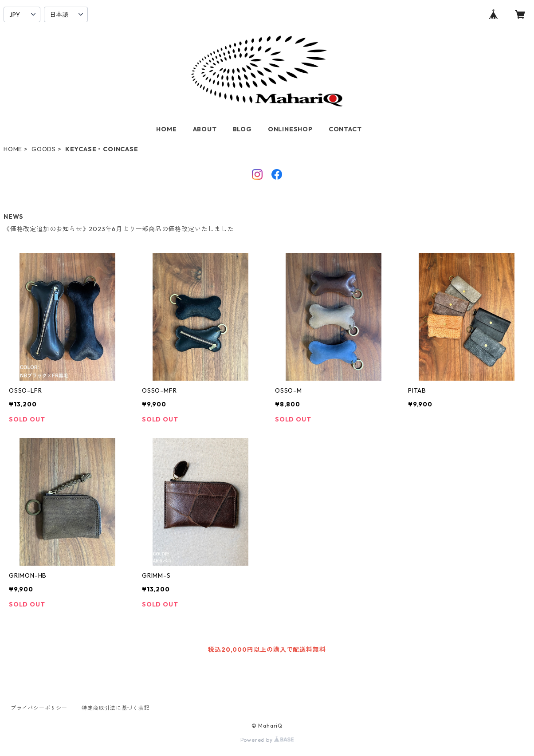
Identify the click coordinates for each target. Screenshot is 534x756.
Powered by (267, 740)
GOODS (44, 149)
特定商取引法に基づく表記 (116, 708)
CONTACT (345, 129)
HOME (166, 129)
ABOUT (205, 129)
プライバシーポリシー (39, 708)
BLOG (242, 129)
